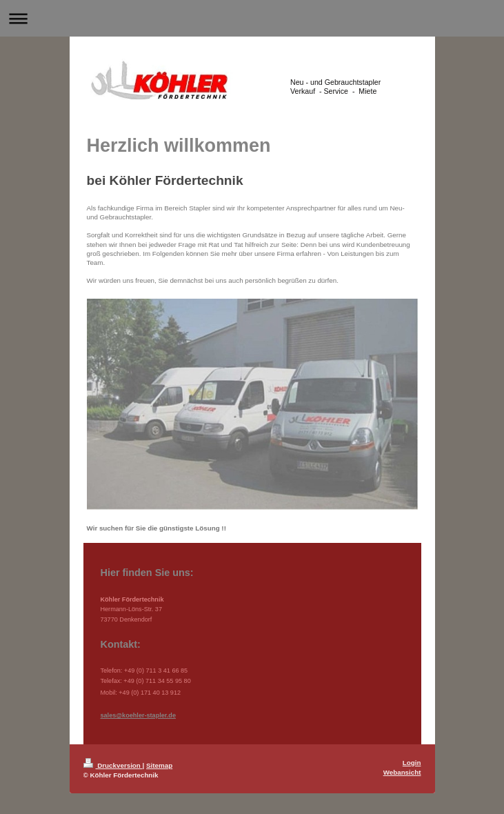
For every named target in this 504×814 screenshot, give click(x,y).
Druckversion (113, 765)
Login (412, 763)
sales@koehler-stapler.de (138, 715)
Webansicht (402, 772)
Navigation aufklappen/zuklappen (252, 18)
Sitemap (159, 765)
